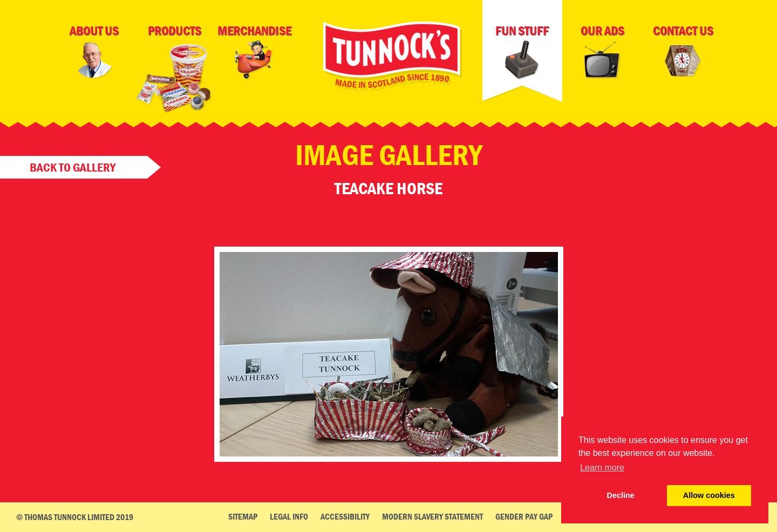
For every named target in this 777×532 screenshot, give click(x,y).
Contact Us (683, 53)
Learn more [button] (602, 468)
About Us (94, 52)
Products (175, 71)
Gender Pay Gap (524, 516)
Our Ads (603, 52)
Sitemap (243, 516)
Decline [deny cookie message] (621, 495)
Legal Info (289, 516)
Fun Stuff (522, 52)
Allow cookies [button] (709, 495)
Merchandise (254, 52)
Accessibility (345, 516)
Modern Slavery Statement (432, 516)
